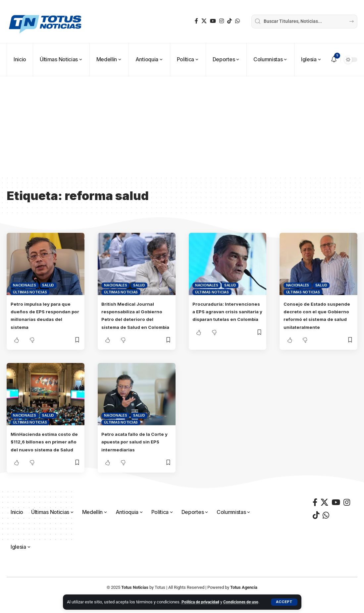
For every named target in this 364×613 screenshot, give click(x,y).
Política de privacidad (202, 595)
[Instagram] (222, 21)
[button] (284, 598)
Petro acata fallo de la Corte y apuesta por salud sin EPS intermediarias (136, 449)
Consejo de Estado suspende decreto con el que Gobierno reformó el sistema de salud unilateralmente (316, 319)
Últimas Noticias (30, 292)
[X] (204, 21)
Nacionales (25, 285)
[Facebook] (196, 21)
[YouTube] (213, 21)
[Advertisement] (182, 126)
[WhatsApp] (237, 21)
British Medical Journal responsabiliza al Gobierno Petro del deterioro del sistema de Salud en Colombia (136, 319)
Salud (48, 285)
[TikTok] (230, 21)
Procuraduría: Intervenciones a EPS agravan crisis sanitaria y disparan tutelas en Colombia (226, 319)
